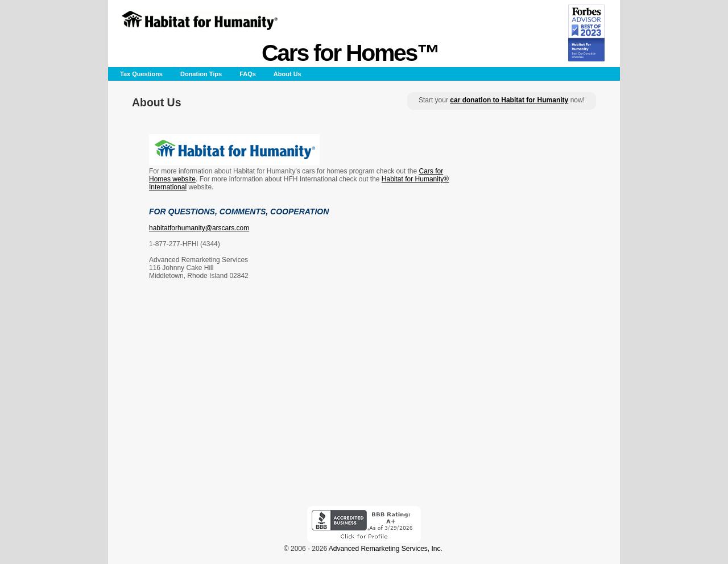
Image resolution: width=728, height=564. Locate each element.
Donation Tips (201, 74)
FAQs (248, 74)
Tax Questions (141, 74)
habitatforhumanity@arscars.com (199, 228)
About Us (288, 74)
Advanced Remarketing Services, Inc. (386, 549)
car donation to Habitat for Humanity (509, 100)
